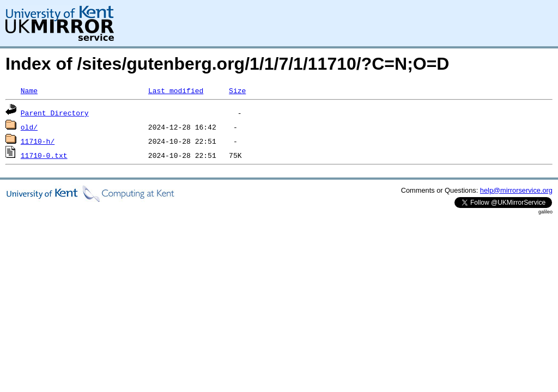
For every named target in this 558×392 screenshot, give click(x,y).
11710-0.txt (44, 155)
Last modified (176, 90)
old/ (29, 127)
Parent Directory (55, 113)
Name (29, 90)
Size (237, 90)
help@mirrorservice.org (516, 190)
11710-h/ (38, 141)
